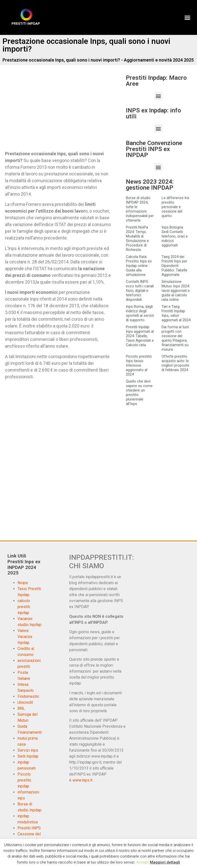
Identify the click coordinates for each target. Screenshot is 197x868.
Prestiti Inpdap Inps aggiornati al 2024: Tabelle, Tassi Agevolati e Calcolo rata (140, 336)
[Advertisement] (47, 112)
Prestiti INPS (29, 828)
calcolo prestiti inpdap (24, 607)
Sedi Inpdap (28, 756)
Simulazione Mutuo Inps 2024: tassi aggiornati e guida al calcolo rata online (176, 291)
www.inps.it (82, 780)
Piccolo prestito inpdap (24, 780)
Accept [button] (143, 862)
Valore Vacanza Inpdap (25, 637)
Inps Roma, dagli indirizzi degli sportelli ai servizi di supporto (140, 313)
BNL (21, 708)
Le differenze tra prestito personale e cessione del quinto (175, 207)
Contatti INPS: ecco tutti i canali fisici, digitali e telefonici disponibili (140, 291)
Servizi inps (28, 750)
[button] (187, 17)
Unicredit (25, 702)
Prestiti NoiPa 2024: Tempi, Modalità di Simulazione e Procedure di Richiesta (137, 238)
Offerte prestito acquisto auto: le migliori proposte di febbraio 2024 (175, 363)
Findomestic (28, 696)
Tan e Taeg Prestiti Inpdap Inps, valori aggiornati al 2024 (176, 313)
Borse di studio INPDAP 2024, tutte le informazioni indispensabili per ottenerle (140, 209)
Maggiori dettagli (165, 862)
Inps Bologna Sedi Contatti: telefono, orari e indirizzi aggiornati (175, 236)
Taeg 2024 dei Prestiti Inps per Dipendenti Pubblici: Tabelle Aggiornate (174, 266)
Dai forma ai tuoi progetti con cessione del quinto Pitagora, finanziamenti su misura (175, 338)
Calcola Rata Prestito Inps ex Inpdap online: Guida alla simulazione (139, 266)
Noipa (23, 583)
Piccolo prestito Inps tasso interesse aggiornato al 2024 (139, 365)
